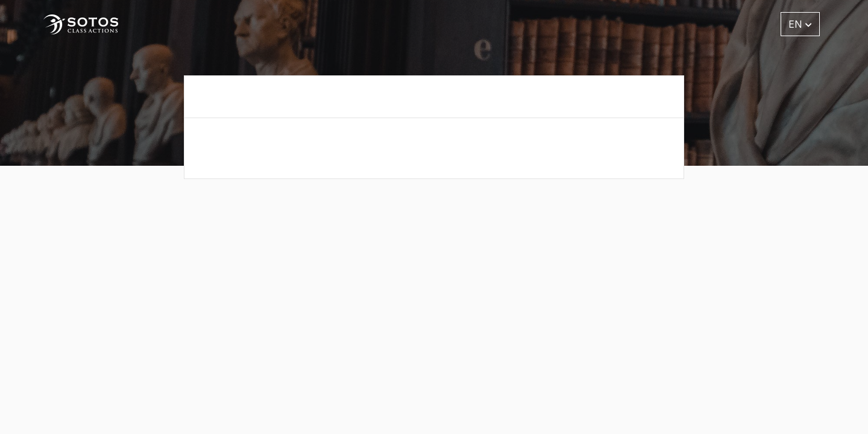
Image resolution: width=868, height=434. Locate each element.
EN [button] (800, 24)
